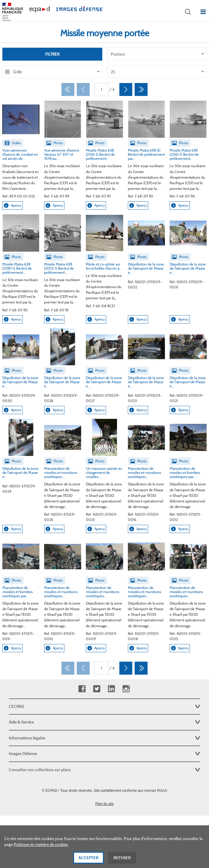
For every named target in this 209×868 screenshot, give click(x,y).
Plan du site (104, 804)
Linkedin (111, 689)
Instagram (126, 689)
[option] (157, 54)
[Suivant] (126, 89)
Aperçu (12, 205)
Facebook (82, 689)
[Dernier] (141, 89)
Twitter (97, 689)
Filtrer (52, 54)
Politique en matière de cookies (41, 851)
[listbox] (157, 54)
